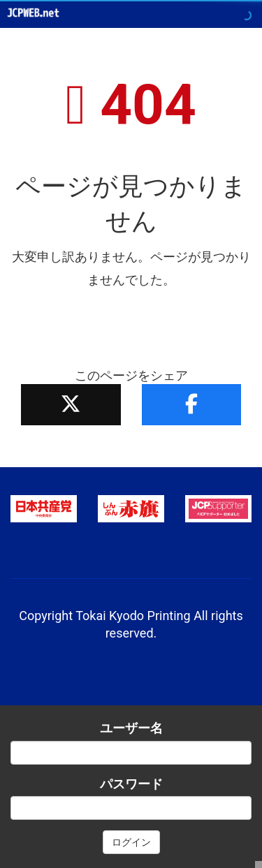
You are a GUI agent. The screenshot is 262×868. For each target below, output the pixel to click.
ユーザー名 (131, 728)
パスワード (131, 784)
